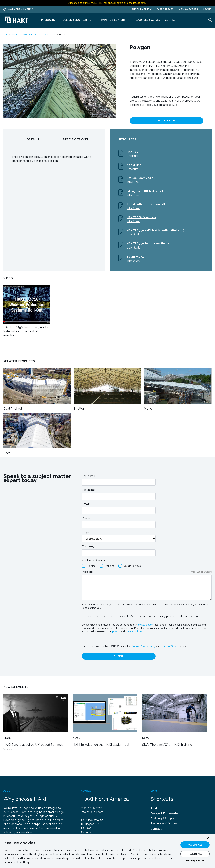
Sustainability (141, 9)
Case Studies (165, 9)
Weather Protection (32, 34)
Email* (86, 504)
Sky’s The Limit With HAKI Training (167, 745)
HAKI (6, 34)
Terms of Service (170, 646)
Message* (88, 572)
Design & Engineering (165, 813)
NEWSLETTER (95, 3)
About (207, 9)
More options (194, 861)
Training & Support (163, 819)
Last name (89, 490)
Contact (156, 829)
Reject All (195, 854)
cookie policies (134, 631)
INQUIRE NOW (166, 121)
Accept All (195, 845)
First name (89, 476)
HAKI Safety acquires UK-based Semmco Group (33, 747)
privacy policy (145, 625)
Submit (119, 656)
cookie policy (81, 859)
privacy (116, 631)
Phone (86, 518)
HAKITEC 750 (50, 34)
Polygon (63, 34)
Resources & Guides (164, 824)
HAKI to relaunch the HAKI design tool (101, 745)
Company (88, 546)
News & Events (188, 9)
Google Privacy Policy (143, 646)
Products (15, 34)
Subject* (87, 532)
